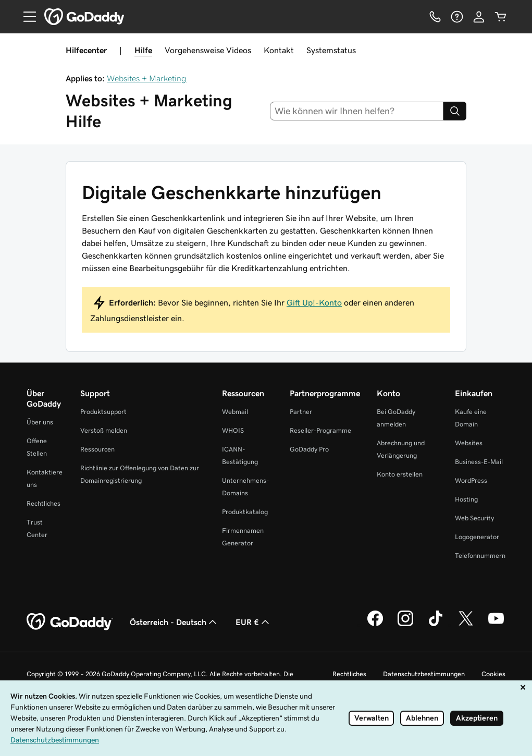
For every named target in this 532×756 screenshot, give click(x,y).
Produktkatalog (245, 512)
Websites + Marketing (147, 78)
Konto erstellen (400, 474)
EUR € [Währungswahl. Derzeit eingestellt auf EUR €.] (253, 622)
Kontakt (279, 50)
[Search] (455, 111)
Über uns (40, 422)
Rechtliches (44, 503)
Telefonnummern (480, 556)
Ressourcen (97, 449)
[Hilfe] (457, 17)
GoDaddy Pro (309, 449)
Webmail (235, 412)
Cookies (493, 674)
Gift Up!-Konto (314, 302)
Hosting (466, 499)
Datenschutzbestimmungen (424, 674)
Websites (469, 443)
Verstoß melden (104, 430)
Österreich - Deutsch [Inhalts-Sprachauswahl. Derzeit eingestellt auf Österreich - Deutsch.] (174, 622)
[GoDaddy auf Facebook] (375, 625)
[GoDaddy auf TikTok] (436, 625)
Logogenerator (477, 537)
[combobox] (357, 111)
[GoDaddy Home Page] (70, 622)
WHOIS (233, 430)
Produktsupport (103, 412)
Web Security (474, 518)
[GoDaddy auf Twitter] (466, 625)
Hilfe (143, 50)
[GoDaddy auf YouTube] (496, 625)
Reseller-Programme (320, 430)
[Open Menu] (26, 17)
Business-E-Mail (479, 462)
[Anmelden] (479, 17)
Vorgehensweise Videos (208, 50)
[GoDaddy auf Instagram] (405, 625)
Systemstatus (331, 50)
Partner (301, 412)
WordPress (471, 480)
